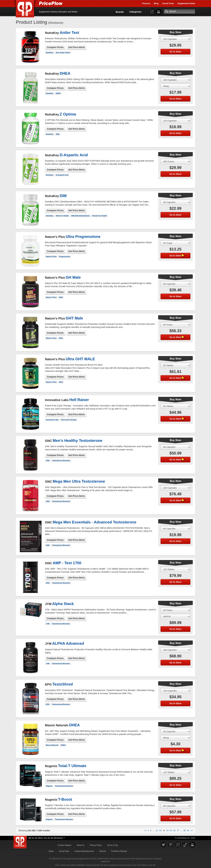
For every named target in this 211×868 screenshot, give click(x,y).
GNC (48, 461)
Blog (156, 3)
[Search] (179, 11)
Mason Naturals (52, 745)
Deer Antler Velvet (63, 53)
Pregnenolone (64, 257)
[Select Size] (175, 39)
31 (188, 830)
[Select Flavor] (175, 86)
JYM (48, 624)
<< (145, 830)
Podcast (146, 3)
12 (160, 830)
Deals (51, 851)
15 (171, 830)
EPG (48, 704)
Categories (136, 12)
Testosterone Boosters (61, 461)
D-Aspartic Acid (62, 175)
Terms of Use (112, 845)
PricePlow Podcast (119, 851)
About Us (80, 845)
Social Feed (168, 3)
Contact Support (64, 845)
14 (167, 830)
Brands (120, 12)
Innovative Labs (52, 420)
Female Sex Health (99, 216)
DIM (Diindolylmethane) (80, 216)
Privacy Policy (96, 845)
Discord (103, 851)
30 (184, 830)
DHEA (58, 93)
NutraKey (50, 53)
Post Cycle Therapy (69, 420)
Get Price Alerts (77, 47)
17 (178, 830)
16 (174, 830)
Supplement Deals (186, 3)
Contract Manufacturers (84, 851)
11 (157, 830)
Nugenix (49, 786)
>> (192, 830)
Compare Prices (55, 47)
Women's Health (62, 216)
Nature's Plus (51, 257)
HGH (61, 297)
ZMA (58, 134)
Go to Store (175, 52)
